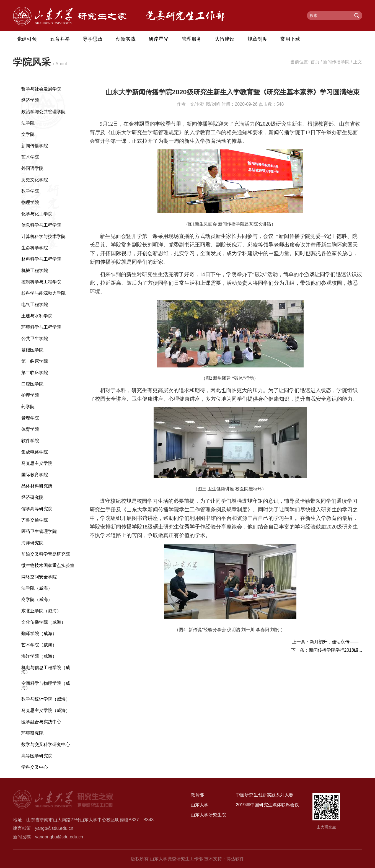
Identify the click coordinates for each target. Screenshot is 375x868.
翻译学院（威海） (39, 633)
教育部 (197, 795)
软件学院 (30, 441)
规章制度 (257, 39)
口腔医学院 (32, 384)
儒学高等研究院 (37, 509)
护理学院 (30, 395)
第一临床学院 (35, 361)
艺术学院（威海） (39, 645)
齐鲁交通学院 (35, 520)
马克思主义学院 (37, 463)
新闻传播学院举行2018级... (336, 650)
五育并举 (60, 39)
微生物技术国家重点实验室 (48, 565)
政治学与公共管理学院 (43, 112)
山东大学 (200, 805)
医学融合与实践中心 (41, 722)
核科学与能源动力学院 (43, 293)
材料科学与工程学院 (41, 259)
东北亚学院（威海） (41, 611)
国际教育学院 (35, 475)
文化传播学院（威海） (43, 622)
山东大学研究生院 (208, 815)
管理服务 (192, 39)
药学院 (28, 407)
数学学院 (30, 191)
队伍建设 (224, 39)
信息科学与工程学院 (41, 225)
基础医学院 (32, 350)
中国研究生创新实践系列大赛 (265, 795)
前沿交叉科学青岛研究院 (46, 554)
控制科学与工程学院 (41, 282)
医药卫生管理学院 (39, 531)
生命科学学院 (35, 248)
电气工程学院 (35, 305)
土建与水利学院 (37, 316)
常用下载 (290, 39)
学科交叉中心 (35, 767)
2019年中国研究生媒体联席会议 (267, 805)
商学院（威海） (37, 599)
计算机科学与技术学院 (43, 236)
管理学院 (30, 418)
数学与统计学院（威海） (46, 699)
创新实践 (126, 39)
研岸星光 (159, 39)
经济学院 (30, 100)
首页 (315, 62)
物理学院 (30, 202)
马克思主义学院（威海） (46, 710)
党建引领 (27, 39)
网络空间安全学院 (39, 577)
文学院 (28, 134)
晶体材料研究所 (37, 486)
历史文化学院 (35, 180)
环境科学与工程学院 (41, 327)
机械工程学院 (35, 270)
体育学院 (30, 429)
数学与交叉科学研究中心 (46, 744)
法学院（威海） (37, 588)
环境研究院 (32, 733)
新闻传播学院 (336, 62)
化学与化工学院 (37, 214)
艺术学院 (30, 157)
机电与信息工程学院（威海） (46, 670)
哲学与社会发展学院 (41, 89)
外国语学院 (32, 168)
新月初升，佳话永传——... (336, 642)
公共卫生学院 (35, 339)
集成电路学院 (35, 452)
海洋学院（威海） (39, 656)
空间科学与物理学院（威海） (46, 686)
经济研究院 (32, 497)
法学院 (28, 123)
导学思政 (93, 39)
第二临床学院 (35, 373)
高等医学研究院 (37, 756)
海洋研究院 (32, 543)
